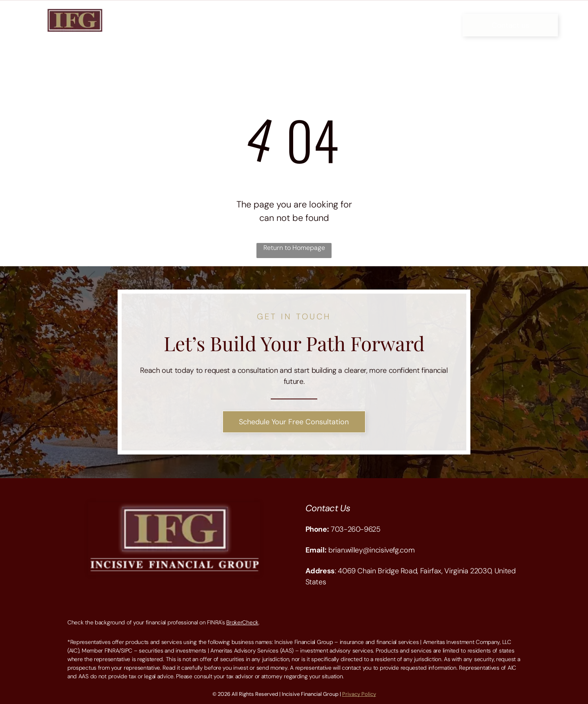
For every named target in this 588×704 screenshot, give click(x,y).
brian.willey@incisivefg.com (371, 550)
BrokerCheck (242, 622)
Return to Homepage (294, 248)
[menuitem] (172, 19)
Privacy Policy (359, 694)
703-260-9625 (356, 529)
